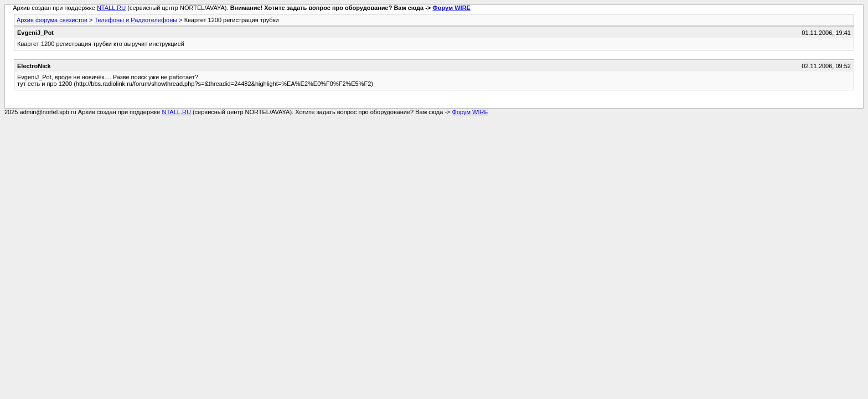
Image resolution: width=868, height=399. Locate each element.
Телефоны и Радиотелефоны (136, 20)
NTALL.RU (111, 8)
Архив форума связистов (52, 20)
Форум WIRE (451, 8)
